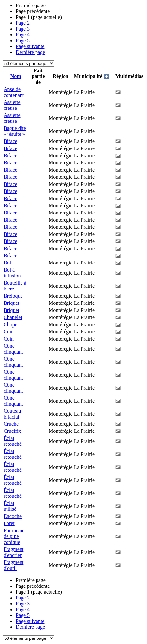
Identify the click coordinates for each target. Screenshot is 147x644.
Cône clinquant (13, 349)
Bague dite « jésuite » (15, 131)
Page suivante (30, 46)
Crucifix (12, 431)
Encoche (13, 516)
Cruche (11, 424)
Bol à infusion (12, 273)
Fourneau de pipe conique (13, 536)
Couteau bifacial (12, 414)
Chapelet (13, 317)
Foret (9, 523)
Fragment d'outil (14, 565)
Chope (10, 324)
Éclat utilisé (10, 506)
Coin (9, 332)
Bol (7, 263)
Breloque (13, 296)
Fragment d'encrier (14, 552)
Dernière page (30, 52)
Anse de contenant (14, 92)
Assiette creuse (12, 105)
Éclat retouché (13, 441)
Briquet (11, 303)
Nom (16, 76)
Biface (10, 141)
